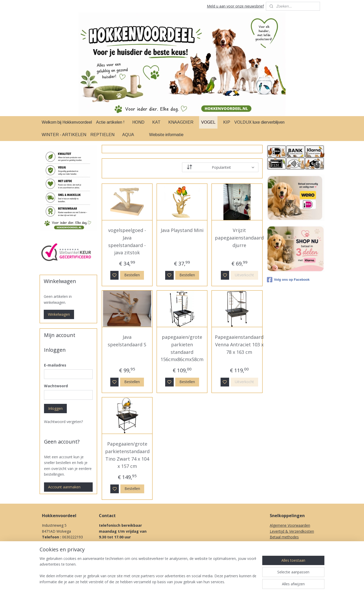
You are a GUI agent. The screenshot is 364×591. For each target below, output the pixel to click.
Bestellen (132, 275)
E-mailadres (55, 365)
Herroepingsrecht (284, 549)
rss (212, 582)
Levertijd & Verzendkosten (292, 531)
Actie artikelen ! (110, 122)
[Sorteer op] (220, 167)
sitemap (201, 582)
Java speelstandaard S (127, 341)
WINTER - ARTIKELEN (64, 135)
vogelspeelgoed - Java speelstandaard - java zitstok (127, 241)
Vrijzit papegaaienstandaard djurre (239, 238)
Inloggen (55, 408)
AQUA (128, 135)
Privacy (276, 554)
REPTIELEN (102, 135)
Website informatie (166, 135)
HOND (138, 122)
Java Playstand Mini (182, 230)
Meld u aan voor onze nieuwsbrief (235, 6)
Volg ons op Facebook (288, 280)
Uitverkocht (244, 275)
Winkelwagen (59, 314)
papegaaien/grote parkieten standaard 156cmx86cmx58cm (182, 348)
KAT (156, 122)
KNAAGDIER (181, 122)
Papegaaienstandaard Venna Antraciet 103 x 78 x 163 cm (239, 344)
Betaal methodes (284, 537)
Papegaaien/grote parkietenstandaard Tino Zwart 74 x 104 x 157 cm (127, 455)
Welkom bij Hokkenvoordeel (67, 122)
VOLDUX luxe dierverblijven (259, 122)
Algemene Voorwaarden (290, 525)
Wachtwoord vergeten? (63, 422)
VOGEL (208, 122)
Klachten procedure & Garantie (296, 543)
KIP (227, 122)
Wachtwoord (56, 386)
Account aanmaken (64, 487)
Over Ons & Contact (287, 560)
